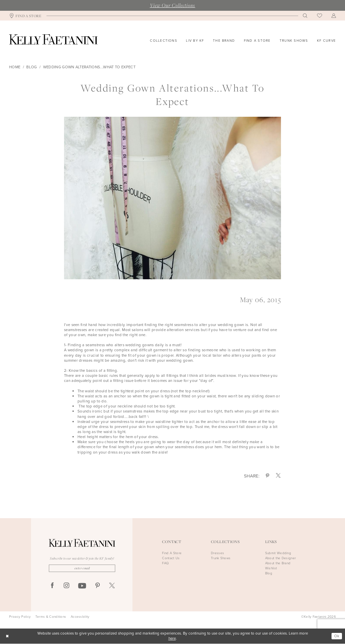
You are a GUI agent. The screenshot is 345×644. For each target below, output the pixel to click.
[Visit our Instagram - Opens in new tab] (67, 586)
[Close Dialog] (7, 636)
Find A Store (172, 553)
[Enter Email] (82, 568)
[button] (334, 16)
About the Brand (278, 563)
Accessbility (80, 617)
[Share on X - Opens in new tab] (278, 476)
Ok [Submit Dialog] (337, 636)
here (172, 639)
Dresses (217, 553)
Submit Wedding (278, 553)
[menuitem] (25, 16)
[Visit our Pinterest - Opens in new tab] (98, 586)
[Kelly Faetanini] (53, 39)
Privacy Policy (20, 617)
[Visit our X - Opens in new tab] (112, 586)
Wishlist (271, 568)
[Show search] (305, 16)
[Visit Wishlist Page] (320, 16)
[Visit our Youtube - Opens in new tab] (82, 586)
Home (15, 67)
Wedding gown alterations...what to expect (89, 67)
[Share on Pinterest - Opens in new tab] (268, 476)
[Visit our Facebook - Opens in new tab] (52, 586)
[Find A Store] (25, 16)
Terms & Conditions (51, 617)
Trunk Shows (221, 558)
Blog (32, 67)
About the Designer (280, 558)
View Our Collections (173, 5)
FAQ (165, 563)
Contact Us (171, 558)
